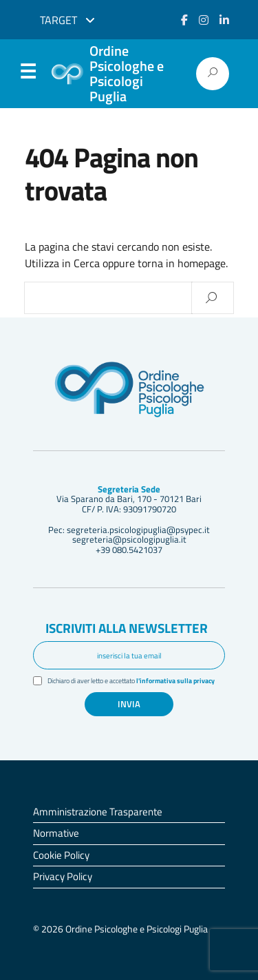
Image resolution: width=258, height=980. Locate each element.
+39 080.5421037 (129, 550)
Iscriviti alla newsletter (127, 628)
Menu (28, 74)
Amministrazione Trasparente (98, 812)
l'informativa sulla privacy (175, 681)
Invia (129, 704)
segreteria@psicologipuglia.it (129, 539)
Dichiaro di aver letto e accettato (131, 681)
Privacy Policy (63, 876)
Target (67, 20)
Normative (56, 833)
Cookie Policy (61, 855)
